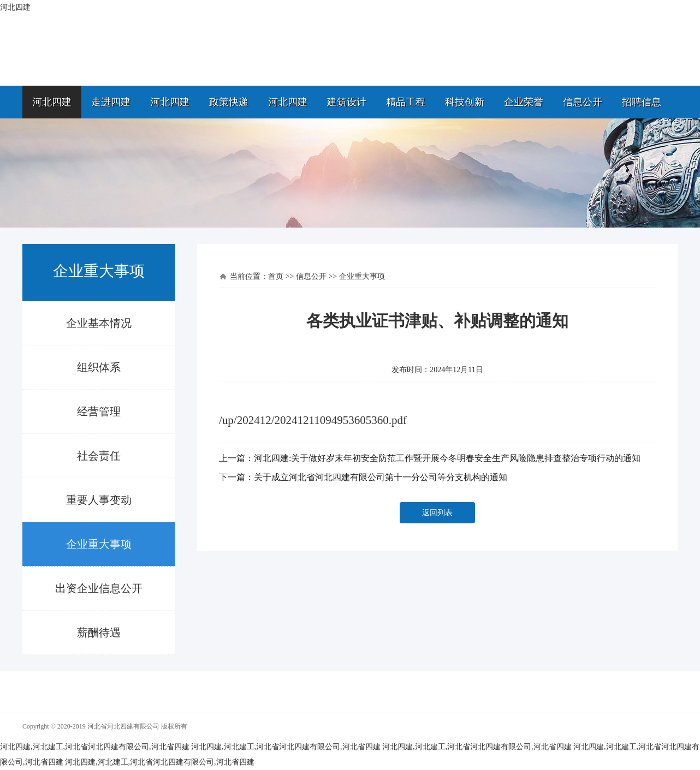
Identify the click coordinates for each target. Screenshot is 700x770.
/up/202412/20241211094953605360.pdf (313, 420)
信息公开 (583, 102)
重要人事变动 (99, 500)
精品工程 (406, 102)
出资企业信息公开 (99, 588)
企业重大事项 (99, 544)
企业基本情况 (99, 323)
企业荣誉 (524, 102)
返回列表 (437, 513)
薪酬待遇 (99, 632)
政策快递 (229, 102)
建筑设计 (347, 102)
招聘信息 (642, 102)
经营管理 (99, 411)
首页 (276, 276)
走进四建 (111, 102)
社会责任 (99, 456)
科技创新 (465, 102)
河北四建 (52, 102)
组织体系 (99, 367)
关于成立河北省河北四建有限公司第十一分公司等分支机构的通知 (381, 477)
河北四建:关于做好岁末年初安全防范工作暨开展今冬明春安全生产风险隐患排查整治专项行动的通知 (447, 458)
